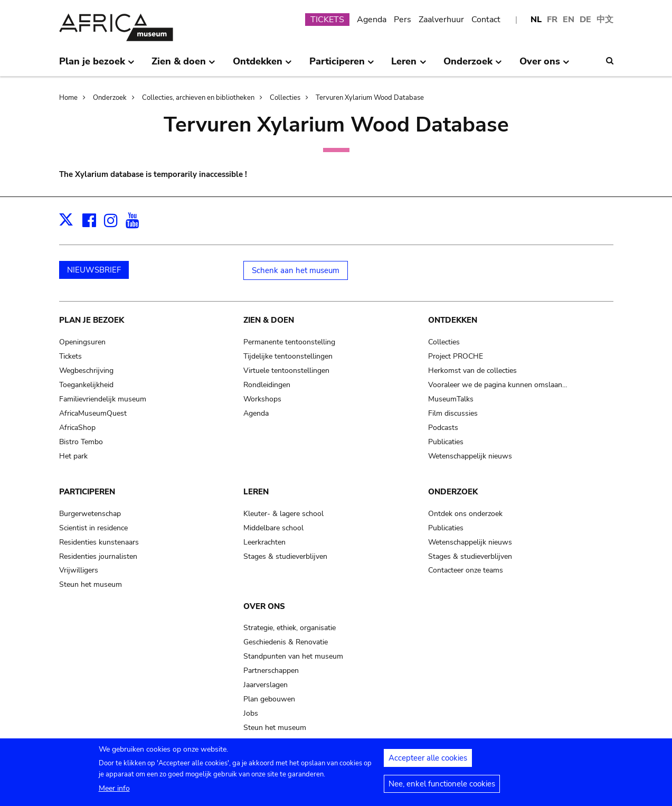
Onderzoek (110, 98)
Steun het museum (91, 584)
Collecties (285, 98)
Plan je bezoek (92, 320)
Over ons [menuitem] (545, 65)
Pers (403, 20)
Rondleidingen (267, 385)
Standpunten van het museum (293, 656)
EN (569, 20)
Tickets (70, 356)
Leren (256, 492)
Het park (73, 456)
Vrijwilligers (79, 570)
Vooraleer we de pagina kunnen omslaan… (498, 385)
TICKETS (327, 20)
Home (68, 98)
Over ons (264, 606)
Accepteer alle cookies (428, 760)
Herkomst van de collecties (472, 371)
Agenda (372, 20)
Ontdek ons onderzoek (465, 514)
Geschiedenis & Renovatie (286, 642)
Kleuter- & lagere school (283, 514)
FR (552, 20)
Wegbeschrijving (86, 371)
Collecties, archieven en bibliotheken (198, 98)
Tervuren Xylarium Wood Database (370, 98)
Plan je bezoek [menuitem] (97, 65)
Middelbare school (273, 528)
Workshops (262, 399)
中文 (605, 20)
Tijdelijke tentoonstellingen (288, 356)
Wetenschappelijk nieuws (470, 456)
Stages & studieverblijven (285, 556)
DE (585, 20)
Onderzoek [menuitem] (473, 65)
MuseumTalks (451, 399)
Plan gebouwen (269, 699)
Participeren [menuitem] (342, 65)
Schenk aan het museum (296, 270)
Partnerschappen (271, 671)
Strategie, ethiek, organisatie (290, 628)
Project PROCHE (456, 356)
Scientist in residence (93, 528)
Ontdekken (453, 320)
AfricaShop (77, 428)
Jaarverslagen (266, 685)
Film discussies (453, 413)
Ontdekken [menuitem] (262, 65)
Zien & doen (269, 320)
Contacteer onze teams (466, 570)
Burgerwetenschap (90, 514)
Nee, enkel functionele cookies (442, 785)
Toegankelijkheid (86, 385)
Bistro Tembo (81, 442)
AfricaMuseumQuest (93, 413)
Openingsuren (82, 342)
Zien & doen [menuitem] (183, 65)
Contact (486, 20)
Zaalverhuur (441, 20)
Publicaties (446, 442)
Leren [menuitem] (409, 65)
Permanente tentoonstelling (289, 342)
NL (536, 20)
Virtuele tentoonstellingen (286, 371)
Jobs (251, 713)
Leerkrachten (264, 542)
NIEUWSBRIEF (94, 270)
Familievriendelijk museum (103, 399)
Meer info (114, 790)
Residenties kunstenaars (99, 542)
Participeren (87, 492)
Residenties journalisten (98, 556)
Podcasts (443, 428)
